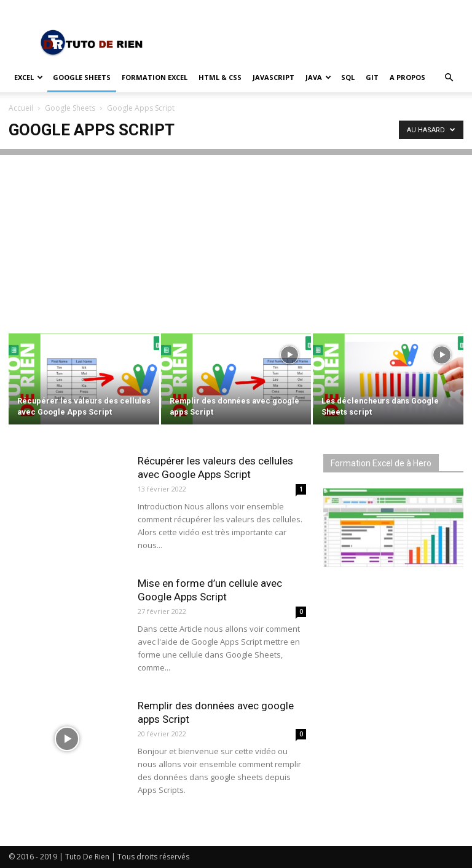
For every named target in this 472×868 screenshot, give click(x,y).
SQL (348, 77)
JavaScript (273, 77)
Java (318, 77)
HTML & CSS (220, 77)
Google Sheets (82, 77)
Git (372, 77)
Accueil (21, 108)
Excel (29, 77)
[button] (449, 78)
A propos (407, 77)
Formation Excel (155, 77)
